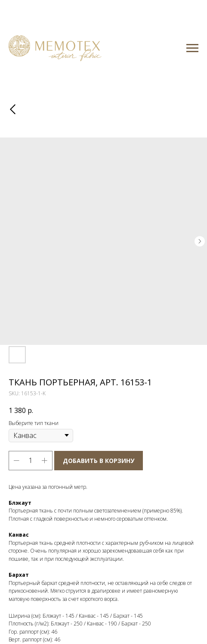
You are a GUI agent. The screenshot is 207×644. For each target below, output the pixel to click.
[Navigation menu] (192, 48)
